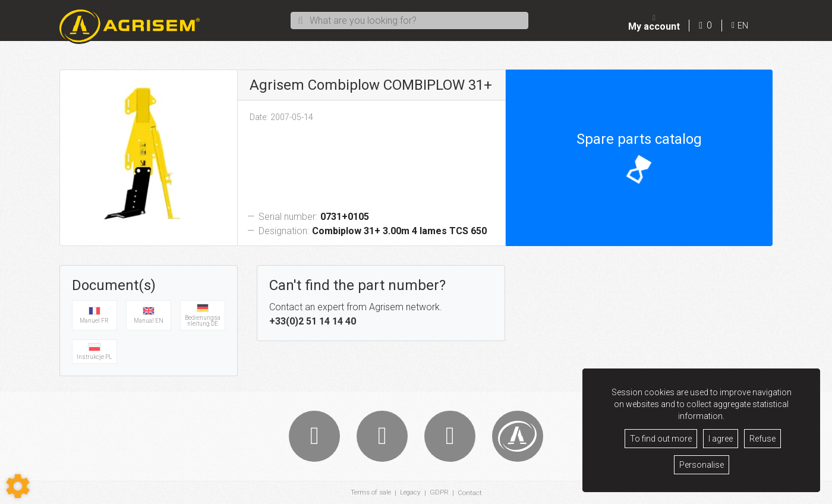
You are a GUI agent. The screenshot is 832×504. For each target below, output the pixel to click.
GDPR (440, 493)
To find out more (661, 439)
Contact (470, 493)
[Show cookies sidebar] (18, 486)
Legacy (411, 493)
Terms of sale (370, 493)
